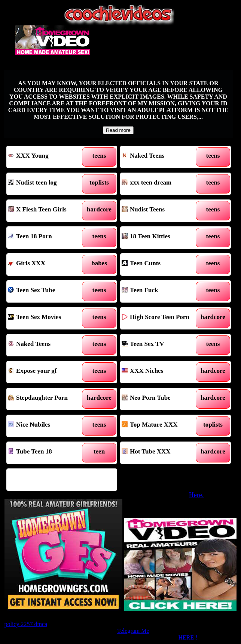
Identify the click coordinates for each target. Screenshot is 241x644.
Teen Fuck (161, 291)
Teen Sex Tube (48, 291)
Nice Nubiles (48, 426)
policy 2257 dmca (26, 624)
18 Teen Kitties (161, 238)
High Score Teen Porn (161, 318)
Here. (196, 495)
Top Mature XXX (161, 426)
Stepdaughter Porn (48, 399)
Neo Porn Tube (161, 399)
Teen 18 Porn (48, 238)
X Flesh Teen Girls (48, 211)
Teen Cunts (161, 264)
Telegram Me (133, 631)
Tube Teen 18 (48, 453)
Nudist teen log (48, 184)
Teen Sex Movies (48, 318)
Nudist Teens (161, 211)
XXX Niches (161, 372)
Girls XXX (48, 264)
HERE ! (188, 637)
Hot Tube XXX (161, 453)
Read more (118, 130)
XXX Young (48, 157)
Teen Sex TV (161, 345)
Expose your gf (48, 372)
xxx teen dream (161, 184)
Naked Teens (161, 157)
